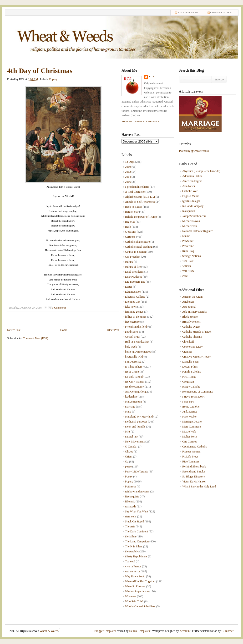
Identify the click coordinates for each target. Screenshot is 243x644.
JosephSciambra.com (194, 216)
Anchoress (188, 302)
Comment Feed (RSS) (35, 338)
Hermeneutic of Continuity (198, 392)
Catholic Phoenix (192, 337)
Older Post (113, 330)
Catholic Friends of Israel (197, 332)
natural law (132, 437)
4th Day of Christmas (40, 71)
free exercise (132, 322)
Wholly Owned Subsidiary (140, 606)
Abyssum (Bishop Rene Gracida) (201, 171)
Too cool (130, 561)
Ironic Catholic (191, 407)
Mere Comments (192, 427)
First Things (189, 377)
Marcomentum (134, 402)
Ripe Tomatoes (191, 462)
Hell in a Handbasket (137, 342)
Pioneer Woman (191, 452)
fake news (131, 307)
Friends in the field (136, 327)
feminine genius (134, 312)
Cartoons (130, 237)
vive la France (133, 566)
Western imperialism (137, 591)
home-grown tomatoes (138, 352)
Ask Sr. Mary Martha (194, 312)
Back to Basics (134, 207)
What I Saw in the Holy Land (199, 487)
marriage (130, 407)
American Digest (192, 181)
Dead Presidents (134, 272)
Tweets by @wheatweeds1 (194, 151)
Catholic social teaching (139, 247)
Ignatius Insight (191, 201)
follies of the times (136, 317)
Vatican (187, 266)
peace (128, 467)
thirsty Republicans (136, 556)
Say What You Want (137, 511)
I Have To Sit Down (194, 397)
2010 (128, 167)
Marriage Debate (192, 422)
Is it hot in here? (134, 367)
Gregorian (188, 382)
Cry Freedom (133, 257)
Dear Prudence (134, 277)
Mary (128, 412)
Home (64, 330)
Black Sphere (190, 317)
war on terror (133, 571)
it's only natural (134, 377)
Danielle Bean (190, 362)
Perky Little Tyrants (137, 472)
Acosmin (185, 631)
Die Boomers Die (135, 282)
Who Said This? (134, 601)
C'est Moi (131, 232)
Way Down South (135, 576)
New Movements (135, 442)
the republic (132, 551)
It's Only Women (135, 382)
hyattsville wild (134, 357)
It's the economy (134, 387)
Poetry (129, 477)
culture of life (133, 267)
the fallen (130, 536)
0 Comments (59, 308)
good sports (132, 332)
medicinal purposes (136, 422)
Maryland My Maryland (139, 417)
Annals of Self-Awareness (140, 202)
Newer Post (14, 330)
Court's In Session (135, 252)
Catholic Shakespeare (137, 242)
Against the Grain (192, 297)
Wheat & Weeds (49, 631)
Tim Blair (188, 261)
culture (129, 262)
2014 (128, 177)
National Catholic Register (197, 231)
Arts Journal (189, 307)
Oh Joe (129, 452)
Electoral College (135, 297)
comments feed (222, 12)
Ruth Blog (188, 251)
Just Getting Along (136, 392)
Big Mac (130, 222)
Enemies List (133, 302)
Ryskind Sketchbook (194, 467)
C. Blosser (228, 631)
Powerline (188, 246)
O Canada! (131, 447)
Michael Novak (191, 221)
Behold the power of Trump (141, 217)
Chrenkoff (188, 342)
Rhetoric (130, 501)
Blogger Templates (105, 631)
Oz (127, 462)
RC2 (152, 77)
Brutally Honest (191, 322)
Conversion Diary (192, 347)
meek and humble (135, 427)
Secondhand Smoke (194, 472)
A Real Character (135, 192)
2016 (128, 182)
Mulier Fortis (190, 437)
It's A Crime (132, 372)
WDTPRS (188, 271)
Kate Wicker (189, 417)
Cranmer (187, 352)
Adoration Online (192, 176)
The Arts (130, 526)
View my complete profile (140, 122)
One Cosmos (190, 442)
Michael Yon (190, 226)
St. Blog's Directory (194, 477)
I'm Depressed (133, 362)
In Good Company (193, 206)
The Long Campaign (137, 541)
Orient (129, 457)
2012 (128, 172)
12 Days (130, 162)
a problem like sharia (137, 187)
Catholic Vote (190, 191)
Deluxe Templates (139, 631)
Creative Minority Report (197, 357)
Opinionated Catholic (195, 447)
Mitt (128, 432)
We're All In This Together (140, 581)
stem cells (131, 516)
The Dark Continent (137, 531)
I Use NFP (188, 402)
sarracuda (131, 506)
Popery (53, 79)
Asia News (188, 186)
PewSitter (188, 241)
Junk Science (190, 412)
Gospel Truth (133, 337)
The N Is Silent (134, 546)
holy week (131, 347)
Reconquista (132, 497)
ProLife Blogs (190, 457)
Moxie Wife (189, 432)
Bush (128, 227)
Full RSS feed (188, 12)
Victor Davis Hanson (194, 482)
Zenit (185, 276)
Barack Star (132, 212)
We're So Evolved (135, 586)
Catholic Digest (191, 327)
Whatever (131, 596)
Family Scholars (192, 372)
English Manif (190, 196)
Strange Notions (192, 256)
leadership (131, 397)
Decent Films (190, 367)
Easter (129, 287)
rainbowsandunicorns (137, 492)
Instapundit (189, 211)
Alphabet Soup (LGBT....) (140, 197)
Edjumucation (133, 292)
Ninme (186, 236)
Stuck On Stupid (134, 521)
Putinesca (131, 487)
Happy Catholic (191, 387)
